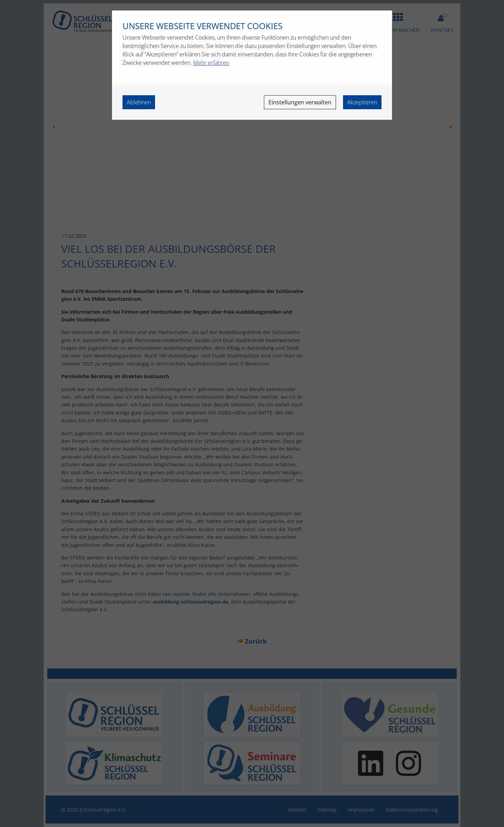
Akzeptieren (362, 102)
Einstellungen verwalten (300, 102)
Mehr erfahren (211, 63)
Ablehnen (139, 102)
